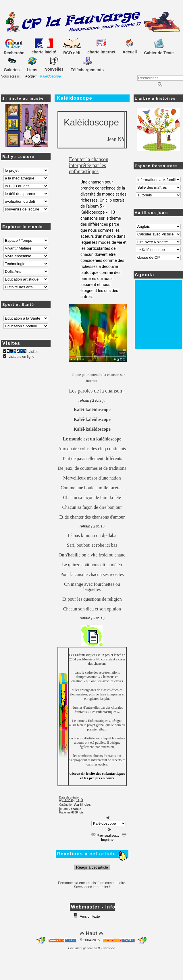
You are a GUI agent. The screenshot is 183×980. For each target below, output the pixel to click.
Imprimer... (113, 838)
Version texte (89, 917)
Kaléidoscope (75, 98)
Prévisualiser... (105, 836)
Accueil (31, 76)
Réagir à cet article (92, 867)
